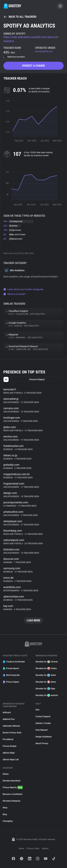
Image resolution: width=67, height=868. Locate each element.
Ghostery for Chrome (47, 662)
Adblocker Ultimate (11, 726)
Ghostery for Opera (46, 682)
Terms (21, 848)
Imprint (45, 848)
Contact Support (43, 717)
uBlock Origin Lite (11, 760)
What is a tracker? (15, 294)
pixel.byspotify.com (44, 51)
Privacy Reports (13, 787)
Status (6, 774)
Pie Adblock (8, 739)
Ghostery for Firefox (46, 668)
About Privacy (42, 743)
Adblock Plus (9, 719)
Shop (5, 808)
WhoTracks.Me (11, 675)
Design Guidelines (44, 737)
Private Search (11, 668)
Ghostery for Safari (46, 675)
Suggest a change (33, 66)
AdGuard (7, 712)
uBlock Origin (9, 753)
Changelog (8, 821)
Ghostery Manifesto (12, 781)
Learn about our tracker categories (23, 289)
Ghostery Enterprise (11, 801)
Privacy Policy (33, 848)
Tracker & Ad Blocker (14, 662)
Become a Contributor (13, 794)
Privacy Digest (11, 682)
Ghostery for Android (47, 695)
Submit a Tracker (43, 723)
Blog (5, 814)
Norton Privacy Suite (12, 733)
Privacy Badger (10, 746)
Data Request (42, 730)
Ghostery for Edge (45, 689)
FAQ (37, 710)
